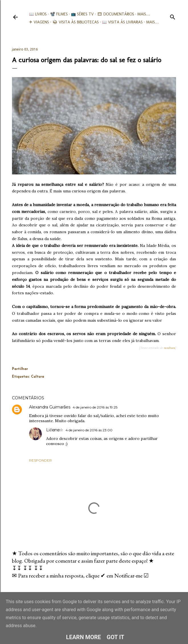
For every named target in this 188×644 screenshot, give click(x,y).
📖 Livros (38, 14)
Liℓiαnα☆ (55, 430)
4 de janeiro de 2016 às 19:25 (95, 407)
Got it (116, 637)
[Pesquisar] (173, 16)
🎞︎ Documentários (116, 14)
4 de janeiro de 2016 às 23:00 (89, 430)
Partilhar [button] (20, 369)
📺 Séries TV (82, 14)
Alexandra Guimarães (50, 407)
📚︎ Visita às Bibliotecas (76, 22)
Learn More (84, 637)
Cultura (38, 377)
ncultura (169, 348)
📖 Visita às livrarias (122, 22)
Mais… (144, 14)
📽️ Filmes (59, 14)
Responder (40, 460)
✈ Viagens (39, 22)
